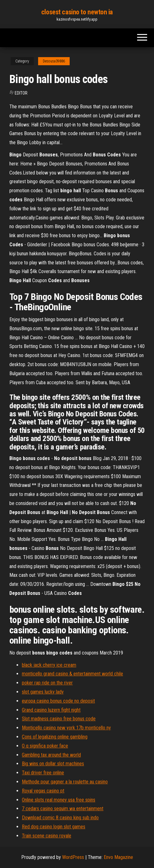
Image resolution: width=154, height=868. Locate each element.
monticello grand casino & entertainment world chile (72, 674)
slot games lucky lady (43, 692)
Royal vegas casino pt (43, 791)
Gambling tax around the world (51, 755)
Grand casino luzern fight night (51, 710)
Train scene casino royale (47, 836)
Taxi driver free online (43, 773)
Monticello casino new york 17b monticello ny (66, 728)
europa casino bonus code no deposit (58, 701)
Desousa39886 (54, 61)
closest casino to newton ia (77, 12)
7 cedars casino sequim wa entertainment (63, 809)
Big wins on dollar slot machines (53, 764)
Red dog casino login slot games (54, 827)
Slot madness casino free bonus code (59, 719)
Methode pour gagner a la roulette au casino (65, 782)
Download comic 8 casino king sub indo (60, 818)
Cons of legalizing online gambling (55, 737)
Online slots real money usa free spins (59, 800)
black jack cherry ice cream (49, 665)
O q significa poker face (45, 746)
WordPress (73, 857)
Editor (21, 93)
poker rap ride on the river (47, 683)
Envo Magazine (118, 857)
